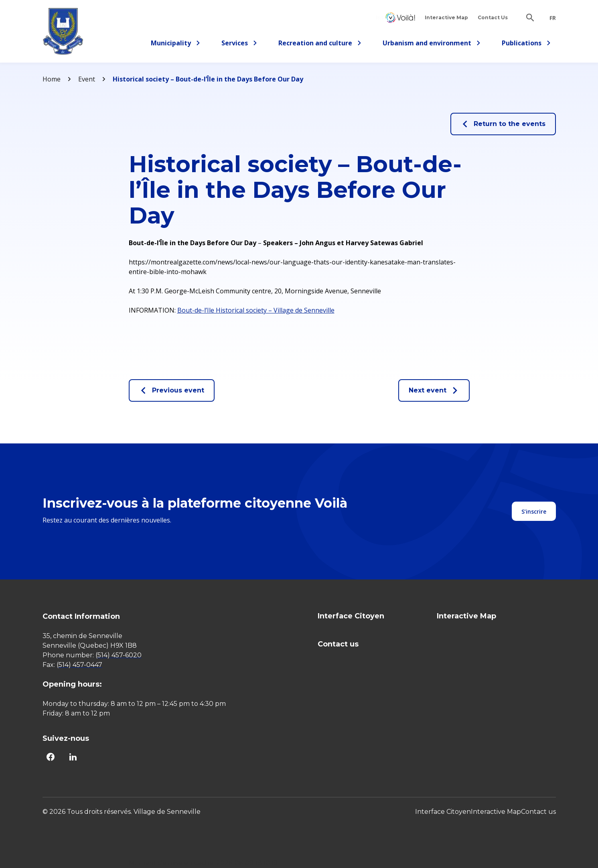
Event (87, 79)
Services (242, 44)
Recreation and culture (320, 44)
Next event (434, 390)
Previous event (172, 390)
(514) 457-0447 (79, 665)
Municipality (176, 44)
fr (553, 18)
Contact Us (493, 17)
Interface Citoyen (400, 17)
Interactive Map (446, 17)
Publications (526, 44)
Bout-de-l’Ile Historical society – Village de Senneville (256, 310)
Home (52, 79)
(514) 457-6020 (119, 655)
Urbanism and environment (432, 44)
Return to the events (503, 124)
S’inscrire (534, 511)
